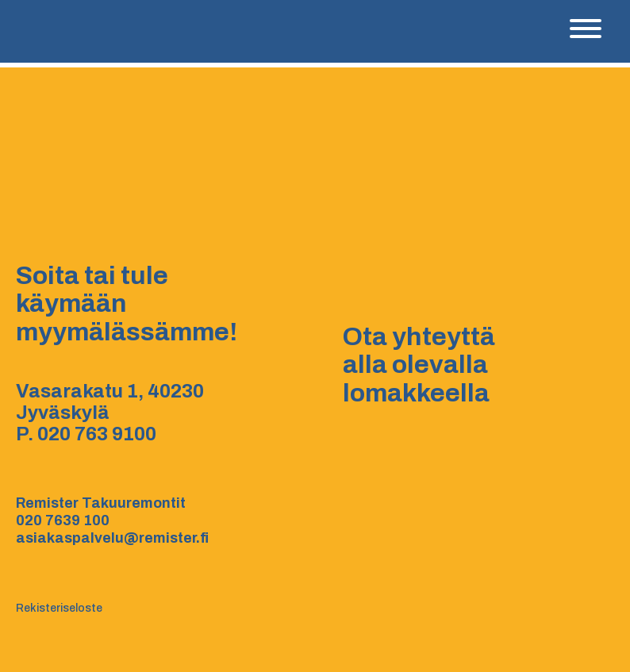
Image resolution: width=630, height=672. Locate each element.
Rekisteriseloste (59, 608)
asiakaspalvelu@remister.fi (112, 538)
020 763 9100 (97, 434)
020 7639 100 (63, 520)
